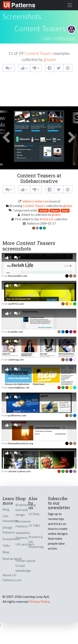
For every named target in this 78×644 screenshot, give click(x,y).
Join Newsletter (10, 518)
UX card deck (25, 544)
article (44, 211)
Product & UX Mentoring (36, 542)
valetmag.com (16, 360)
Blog (6, 509)
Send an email (12, 558)
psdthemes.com (17, 415)
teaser (55, 211)
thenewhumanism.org (21, 443)
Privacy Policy (39, 601)
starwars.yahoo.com (19, 471)
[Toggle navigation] (70, 5)
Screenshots (11, 539)
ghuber (50, 59)
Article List (47, 219)
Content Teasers (40, 28)
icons (65, 211)
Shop (6, 552)
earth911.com (16, 304)
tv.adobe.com (16, 332)
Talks (6, 545)
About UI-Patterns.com (12, 577)
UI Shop (34, 514)
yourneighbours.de (19, 387)
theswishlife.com (18, 276)
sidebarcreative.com (36, 201)
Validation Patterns (23, 535)
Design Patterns (9, 530)
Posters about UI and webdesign (25, 565)
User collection (58, 38)
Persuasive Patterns (23, 524)
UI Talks (34, 525)
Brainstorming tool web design (26, 510)
